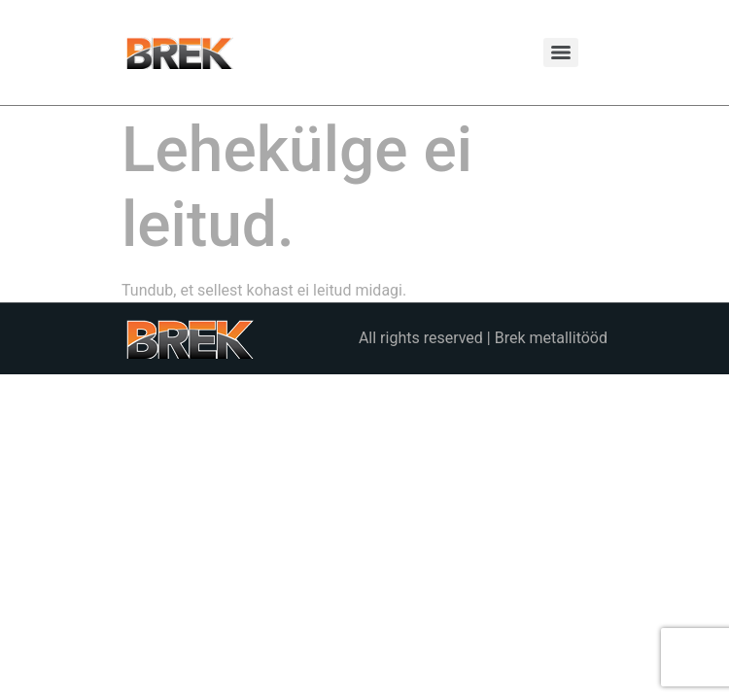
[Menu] (561, 52)
